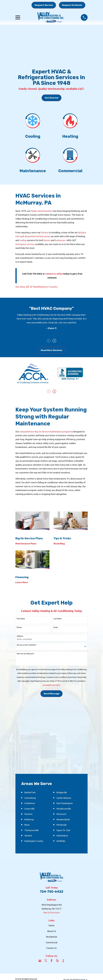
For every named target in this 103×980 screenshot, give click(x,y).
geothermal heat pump (39, 236)
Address (20, 636)
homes (47, 240)
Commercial (51, 943)
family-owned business (42, 211)
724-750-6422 (51, 892)
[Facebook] (52, 961)
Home (52, 926)
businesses (60, 240)
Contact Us (51, 948)
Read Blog (60, 544)
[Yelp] (57, 961)
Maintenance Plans (27, 544)
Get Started (51, 98)
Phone (19, 628)
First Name (21, 619)
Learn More (23, 583)
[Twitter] (46, 961)
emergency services (25, 244)
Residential (51, 937)
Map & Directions (52, 913)
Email (56, 628)
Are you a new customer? (26, 645)
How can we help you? (25, 654)
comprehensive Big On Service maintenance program (45, 432)
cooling (23, 240)
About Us (52, 931)
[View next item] (54, 341)
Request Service (44, 5)
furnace (45, 232)
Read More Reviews (52, 350)
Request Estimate (72, 5)
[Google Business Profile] (40, 961)
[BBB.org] (63, 961)
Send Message (52, 694)
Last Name (58, 619)
